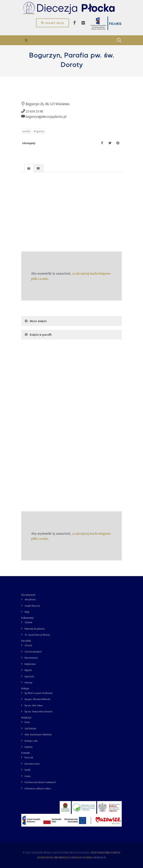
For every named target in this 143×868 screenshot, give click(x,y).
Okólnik (28, 622)
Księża (28, 776)
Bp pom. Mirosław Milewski (38, 699)
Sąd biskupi (30, 728)
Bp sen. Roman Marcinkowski (39, 711)
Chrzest (28, 645)
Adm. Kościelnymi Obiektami (38, 734)
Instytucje (26, 717)
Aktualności (30, 599)
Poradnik (26, 641)
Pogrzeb (28, 670)
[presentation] (29, 168)
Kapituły (29, 747)
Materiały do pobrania (35, 629)
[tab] (29, 168)
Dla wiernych (28, 595)
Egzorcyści (29, 676)
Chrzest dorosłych (33, 652)
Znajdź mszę (52, 23)
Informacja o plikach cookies (38, 788)
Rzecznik (29, 757)
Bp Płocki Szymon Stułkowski (39, 693)
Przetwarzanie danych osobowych (40, 782)
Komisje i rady (31, 741)
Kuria (27, 722)
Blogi (27, 612)
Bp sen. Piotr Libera (34, 705)
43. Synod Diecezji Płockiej (37, 635)
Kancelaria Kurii (32, 764)
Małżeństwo (30, 664)
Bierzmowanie (31, 658)
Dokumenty (27, 618)
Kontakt (26, 753)
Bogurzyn (39, 131)
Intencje (28, 682)
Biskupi (25, 688)
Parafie (28, 770)
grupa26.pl (100, 857)
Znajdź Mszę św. (33, 606)
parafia (26, 131)
